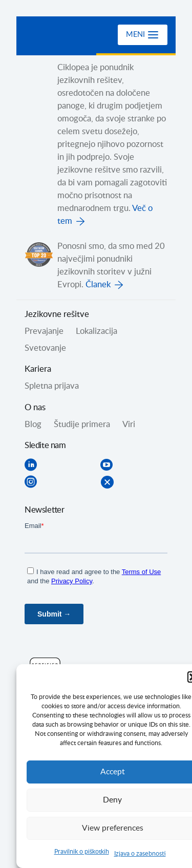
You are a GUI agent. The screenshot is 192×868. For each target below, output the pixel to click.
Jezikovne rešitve (57, 314)
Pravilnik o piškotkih (82, 852)
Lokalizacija (97, 331)
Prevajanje (44, 331)
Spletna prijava (52, 386)
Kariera (38, 369)
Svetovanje (45, 348)
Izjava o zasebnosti (140, 854)
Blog (33, 425)
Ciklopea (66, 35)
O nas (35, 408)
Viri (129, 425)
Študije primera (82, 425)
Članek (98, 285)
